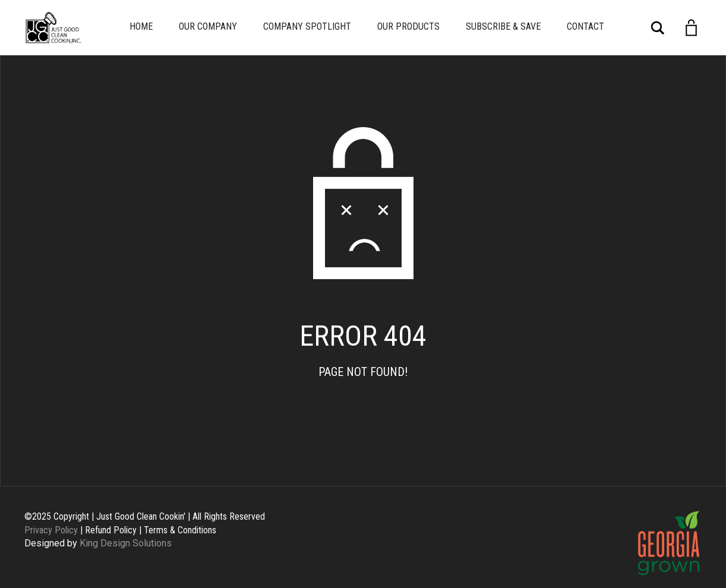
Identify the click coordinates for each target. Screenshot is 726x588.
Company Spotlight (307, 26)
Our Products (408, 26)
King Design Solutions (126, 543)
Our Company (208, 26)
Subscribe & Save (503, 26)
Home (141, 26)
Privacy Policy (51, 530)
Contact (585, 26)
